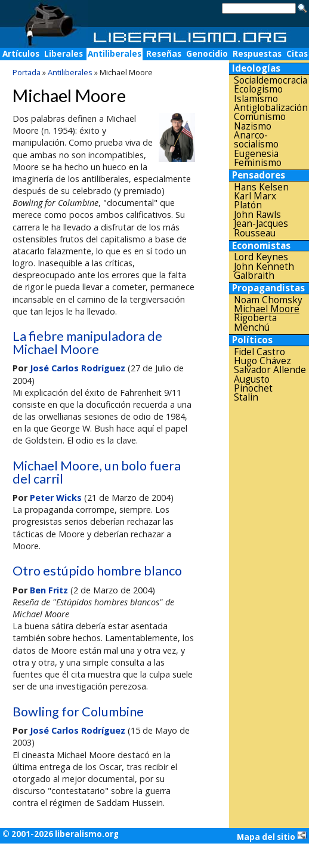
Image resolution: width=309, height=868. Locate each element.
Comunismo (260, 117)
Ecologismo (258, 89)
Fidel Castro (259, 352)
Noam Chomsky (268, 300)
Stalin (246, 397)
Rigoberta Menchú (255, 323)
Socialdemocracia (271, 80)
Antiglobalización (271, 108)
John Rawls (257, 215)
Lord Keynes (261, 257)
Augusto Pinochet (253, 384)
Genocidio (207, 54)
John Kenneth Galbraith (264, 271)
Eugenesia (256, 154)
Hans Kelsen (261, 187)
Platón (248, 205)
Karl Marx (255, 196)
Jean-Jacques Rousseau (261, 228)
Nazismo (253, 126)
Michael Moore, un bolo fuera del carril (97, 472)
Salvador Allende (270, 370)
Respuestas (257, 54)
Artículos (21, 54)
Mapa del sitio (272, 836)
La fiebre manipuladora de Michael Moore (87, 343)
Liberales (64, 54)
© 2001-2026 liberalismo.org (61, 834)
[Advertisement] (269, 593)
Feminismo (258, 163)
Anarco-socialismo (256, 140)
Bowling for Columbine (78, 712)
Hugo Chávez (262, 361)
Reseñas (164, 54)
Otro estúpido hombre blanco (97, 571)
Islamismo (256, 99)
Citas (297, 54)
